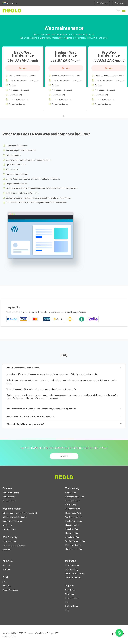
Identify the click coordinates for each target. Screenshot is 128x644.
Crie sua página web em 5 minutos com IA (20, 513)
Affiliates (6, 569)
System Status (72, 606)
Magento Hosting (72, 525)
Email (5, 582)
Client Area (119, 3)
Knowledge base (72, 598)
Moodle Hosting (72, 533)
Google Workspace (10, 590)
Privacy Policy (46, 633)
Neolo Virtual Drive (73, 513)
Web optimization (73, 577)
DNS (67, 602)
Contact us (64, 456)
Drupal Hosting (72, 529)
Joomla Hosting (72, 537)
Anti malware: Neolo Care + (14, 546)
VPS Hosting (71, 505)
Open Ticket (70, 590)
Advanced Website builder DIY (15, 517)
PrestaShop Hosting (74, 521)
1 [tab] (64, 116)
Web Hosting (71, 493)
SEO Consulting (72, 569)
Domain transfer (9, 497)
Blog (67, 610)
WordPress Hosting (73, 517)
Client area (70, 594)
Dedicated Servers (73, 509)
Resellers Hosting (73, 501)
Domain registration (11, 493)
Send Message (102, 3)
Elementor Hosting (73, 545)
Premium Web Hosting (75, 497)
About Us (6, 565)
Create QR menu (9, 529)
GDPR (56, 633)
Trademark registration (75, 573)
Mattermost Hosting (74, 549)
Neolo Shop (7, 525)
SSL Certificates (9, 542)
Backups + (7, 550)
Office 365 (7, 586)
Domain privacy (9, 501)
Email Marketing (72, 565)
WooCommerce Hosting (75, 541)
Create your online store (12, 521)
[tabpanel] (23, 80)
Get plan (23, 68)
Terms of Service (32, 633)
